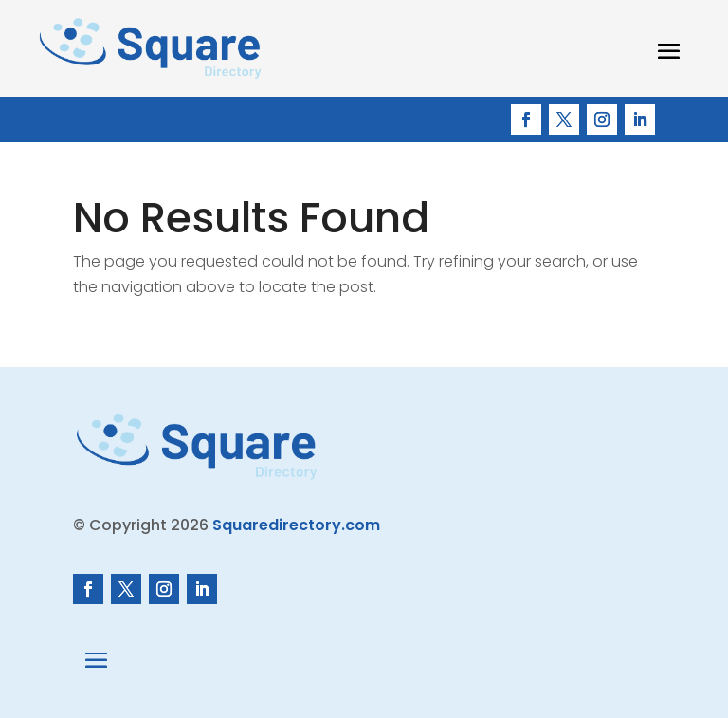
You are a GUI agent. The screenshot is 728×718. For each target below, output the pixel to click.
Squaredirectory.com (296, 525)
